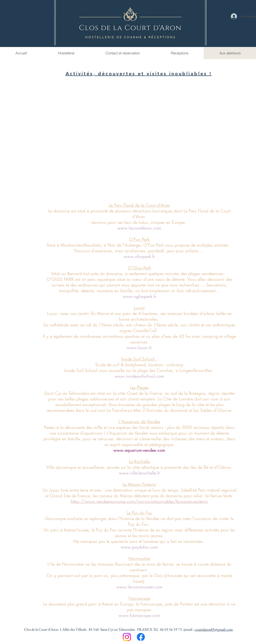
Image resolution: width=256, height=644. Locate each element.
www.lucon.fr (139, 348)
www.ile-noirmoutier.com (139, 587)
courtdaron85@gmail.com (214, 629)
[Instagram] (127, 637)
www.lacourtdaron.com (139, 228)
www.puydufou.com (139, 547)
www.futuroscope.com (139, 615)
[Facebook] (141, 637)
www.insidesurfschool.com (139, 376)
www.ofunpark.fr (139, 256)
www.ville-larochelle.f (139, 473)
